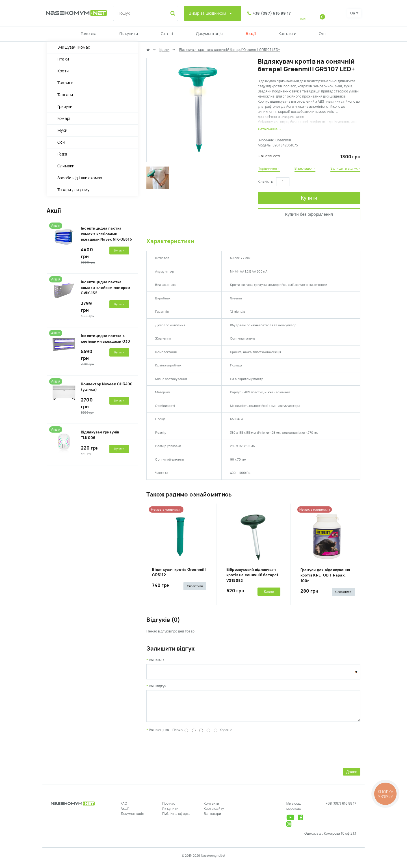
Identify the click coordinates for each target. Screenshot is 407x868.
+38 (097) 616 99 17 (272, 13)
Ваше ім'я (157, 660)
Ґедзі (62, 154)
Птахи (63, 59)
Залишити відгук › (345, 169)
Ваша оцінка (159, 734)
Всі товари (212, 818)
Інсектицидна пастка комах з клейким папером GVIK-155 (106, 288)
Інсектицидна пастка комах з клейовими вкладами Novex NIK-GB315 (106, 234)
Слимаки (66, 166)
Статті (167, 34)
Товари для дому (73, 190)
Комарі (64, 118)
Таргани (65, 95)
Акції (251, 34)
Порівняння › (269, 169)
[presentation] (189, 753)
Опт (322, 34)
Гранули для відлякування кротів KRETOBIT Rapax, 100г (325, 575)
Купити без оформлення (309, 214)
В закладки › (305, 169)
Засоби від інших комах (80, 178)
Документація (209, 34)
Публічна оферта (177, 818)
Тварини (66, 83)
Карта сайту (214, 813)
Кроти (63, 71)
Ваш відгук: (158, 686)
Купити (309, 198)
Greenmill (283, 140)
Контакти (287, 34)
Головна (89, 34)
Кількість (265, 182)
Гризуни (65, 107)
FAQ (124, 808)
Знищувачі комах (74, 47)
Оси (61, 142)
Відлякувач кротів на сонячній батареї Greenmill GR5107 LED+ (230, 50)
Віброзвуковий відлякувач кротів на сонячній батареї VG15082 (252, 575)
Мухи (62, 130)
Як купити (129, 34)
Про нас (169, 808)
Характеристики (170, 241)
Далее (352, 776)
